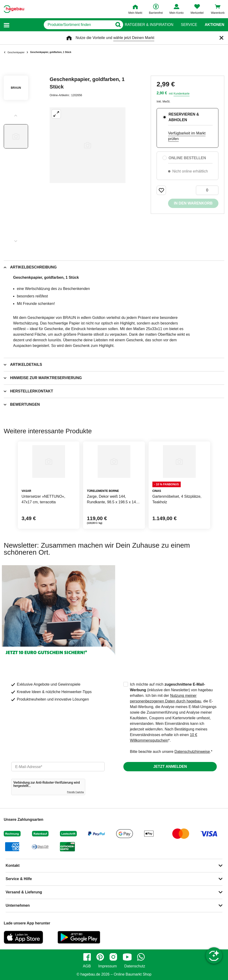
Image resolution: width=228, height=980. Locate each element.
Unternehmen (18, 905)
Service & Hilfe (19, 879)
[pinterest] (100, 957)
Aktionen (214, 25)
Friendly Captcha (75, 792)
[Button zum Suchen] (116, 25)
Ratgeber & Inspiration (149, 25)
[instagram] (113, 957)
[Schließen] (221, 38)
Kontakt (13, 865)
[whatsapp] (141, 957)
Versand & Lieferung (24, 892)
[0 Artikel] (207, 190)
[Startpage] (14, 9)
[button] (7, 25)
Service (189, 25)
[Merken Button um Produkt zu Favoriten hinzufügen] (161, 190)
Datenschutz (135, 966)
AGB (87, 966)
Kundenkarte (181, 94)
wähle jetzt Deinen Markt (134, 38)
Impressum (108, 966)
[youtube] (127, 957)
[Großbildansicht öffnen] (88, 145)
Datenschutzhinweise (192, 752)
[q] (62, 25)
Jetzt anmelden (170, 767)
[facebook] (87, 957)
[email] (58, 767)
